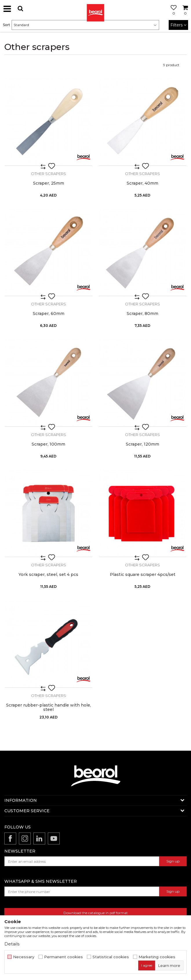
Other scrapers (49, 174)
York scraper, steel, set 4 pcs (48, 575)
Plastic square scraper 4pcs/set (143, 575)
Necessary (24, 957)
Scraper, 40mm (142, 183)
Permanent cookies (63, 957)
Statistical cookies (111, 957)
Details (12, 944)
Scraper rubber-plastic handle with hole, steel (49, 707)
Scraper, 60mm (49, 314)
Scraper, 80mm (142, 314)
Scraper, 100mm (48, 444)
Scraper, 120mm (142, 444)
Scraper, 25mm (49, 183)
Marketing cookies (157, 957)
